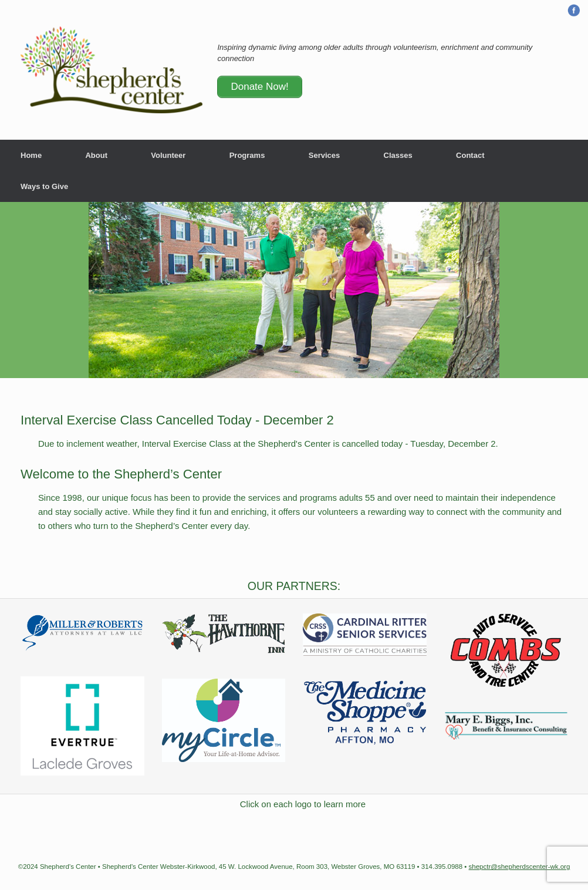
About (96, 155)
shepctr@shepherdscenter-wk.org (520, 867)
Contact (470, 155)
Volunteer (168, 155)
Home (31, 155)
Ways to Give (44, 186)
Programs (247, 155)
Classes (398, 155)
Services (325, 155)
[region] (294, 290)
